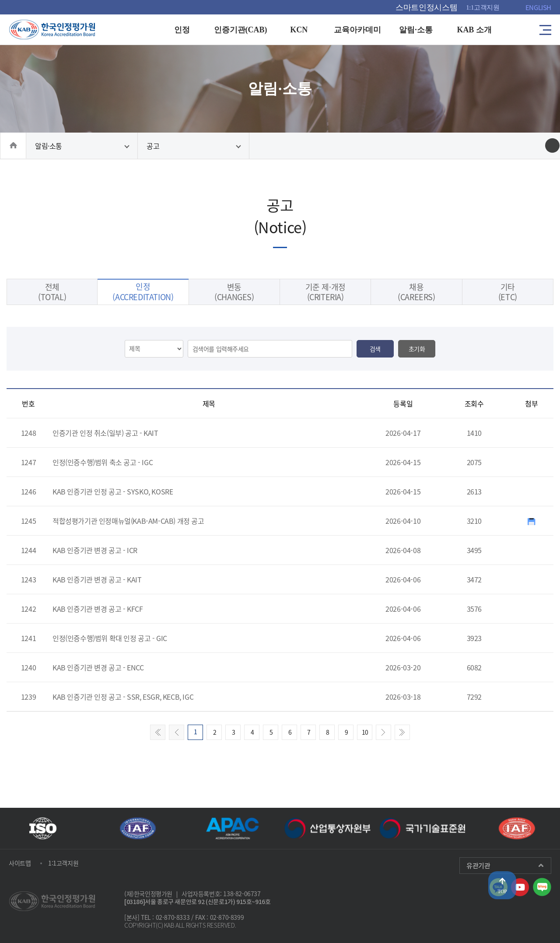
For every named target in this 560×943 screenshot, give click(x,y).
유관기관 (478, 866)
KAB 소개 (474, 30)
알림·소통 (416, 30)
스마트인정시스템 (426, 7)
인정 (182, 30)
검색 (375, 349)
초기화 (417, 349)
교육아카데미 (357, 30)
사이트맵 (20, 863)
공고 (153, 146)
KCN (299, 30)
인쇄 (552, 145)
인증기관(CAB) (241, 30)
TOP (502, 891)
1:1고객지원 (483, 7)
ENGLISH (538, 7)
